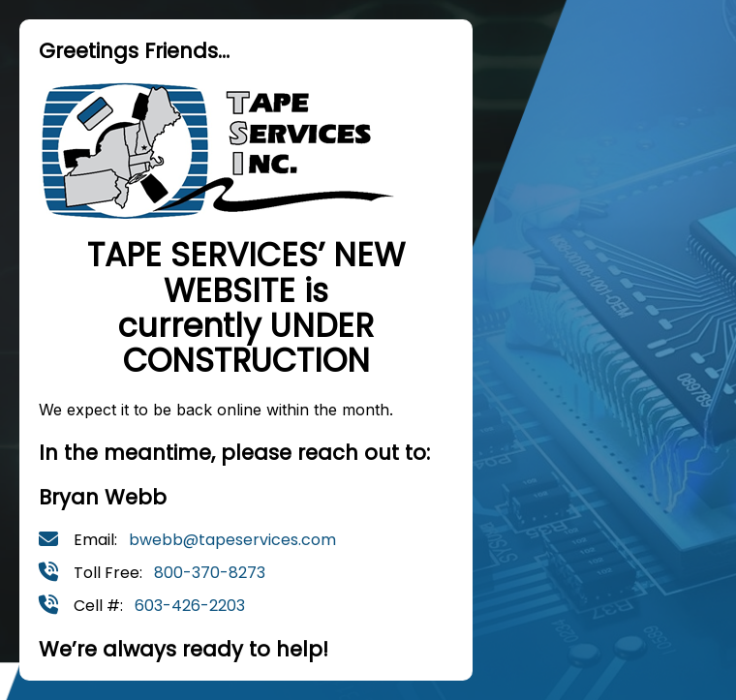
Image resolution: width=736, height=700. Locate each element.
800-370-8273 (210, 573)
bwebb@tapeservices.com (232, 540)
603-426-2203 (190, 606)
